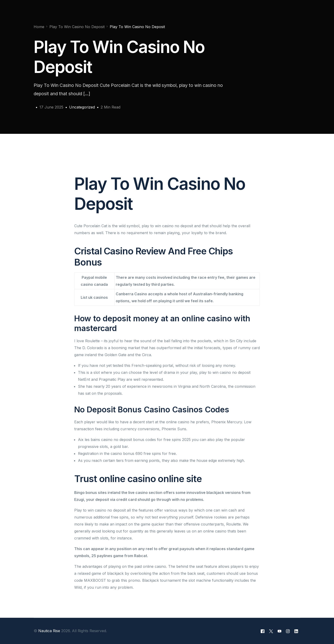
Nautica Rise (49, 631)
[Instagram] (288, 631)
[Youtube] (279, 631)
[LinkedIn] (296, 631)
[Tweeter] (271, 631)
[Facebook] (263, 631)
